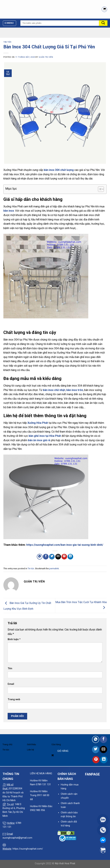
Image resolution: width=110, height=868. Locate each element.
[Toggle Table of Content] (99, 189)
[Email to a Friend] (58, 557)
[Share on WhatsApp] (40, 557)
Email (11, 684)
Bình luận (14, 639)
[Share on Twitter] (52, 557)
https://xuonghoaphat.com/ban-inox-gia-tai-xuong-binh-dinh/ (65, 545)
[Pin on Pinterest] (64, 557)
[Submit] (103, 23)
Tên (10, 668)
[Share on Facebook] (46, 557)
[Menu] (10, 23)
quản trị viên (46, 57)
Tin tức (7, 42)
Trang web (14, 699)
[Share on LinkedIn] (70, 557)
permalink (54, 568)
